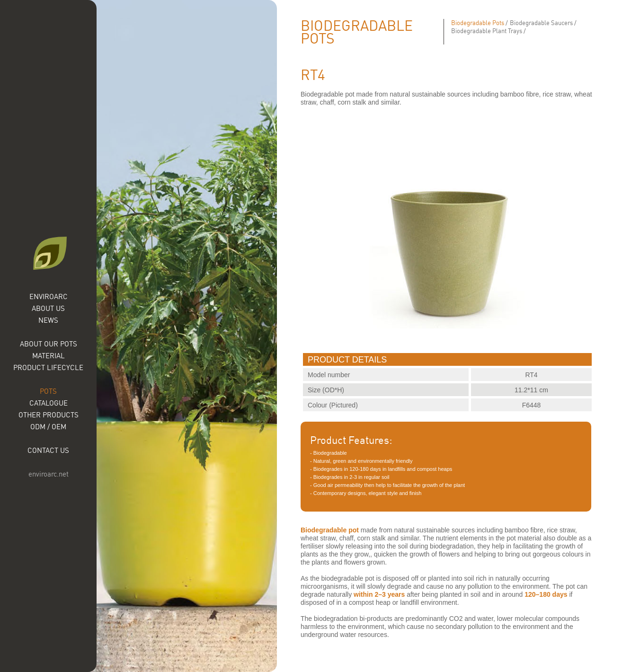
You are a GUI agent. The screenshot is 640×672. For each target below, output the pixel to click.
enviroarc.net (49, 474)
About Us (48, 308)
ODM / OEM (48, 427)
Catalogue (49, 403)
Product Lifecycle (48, 367)
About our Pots (49, 344)
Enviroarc (49, 296)
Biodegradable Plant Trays (487, 31)
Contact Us (48, 450)
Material (49, 356)
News (48, 320)
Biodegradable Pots (478, 23)
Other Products (49, 415)
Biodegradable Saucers (541, 23)
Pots (48, 391)
